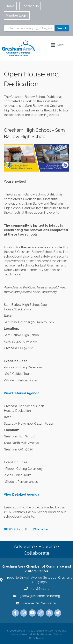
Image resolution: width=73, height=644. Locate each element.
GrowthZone (36, 638)
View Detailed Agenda (22, 393)
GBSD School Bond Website (26, 529)
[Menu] (58, 45)
